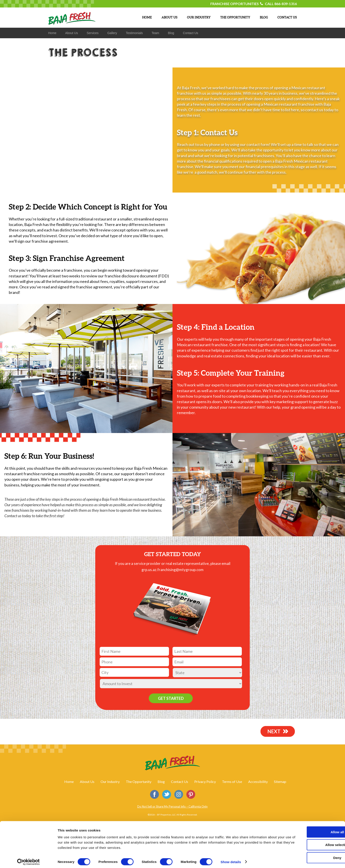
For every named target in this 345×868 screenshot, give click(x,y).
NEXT (275, 731)
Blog (161, 781)
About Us (87, 781)
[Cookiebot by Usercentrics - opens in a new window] (28, 859)
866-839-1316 (286, 4)
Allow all (308, 829)
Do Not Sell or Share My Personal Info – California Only (172, 806)
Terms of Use (232, 781)
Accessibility (258, 781)
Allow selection (308, 842)
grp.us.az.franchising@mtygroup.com (172, 570)
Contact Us (180, 781)
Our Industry (110, 781)
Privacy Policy (205, 781)
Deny (308, 855)
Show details (231, 859)
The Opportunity (139, 781)
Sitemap (280, 781)
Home (69, 781)
